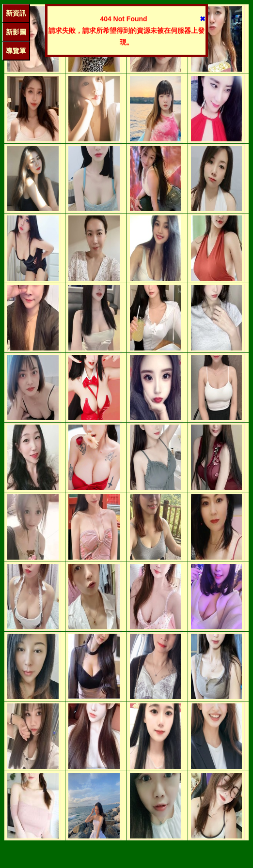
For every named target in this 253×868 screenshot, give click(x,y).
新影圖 (16, 32)
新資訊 (16, 13)
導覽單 (16, 51)
